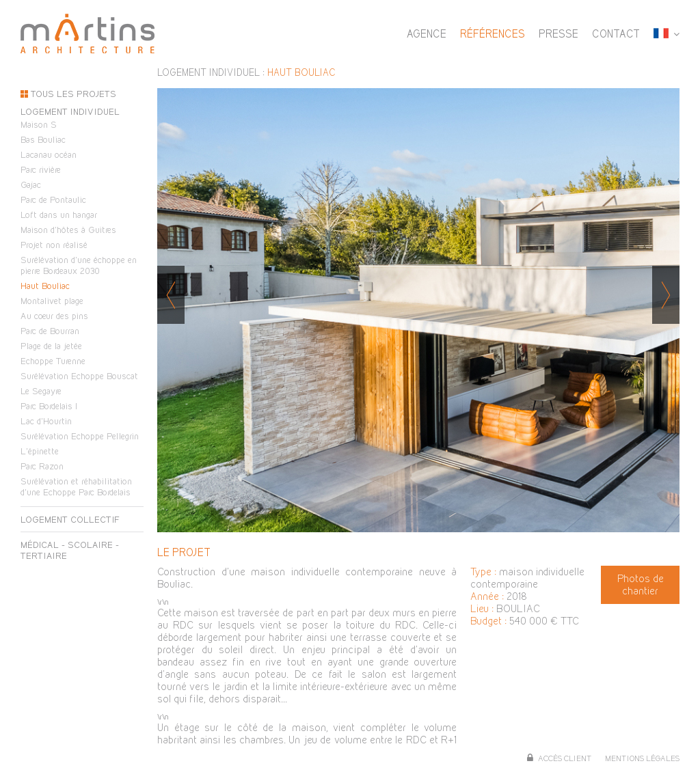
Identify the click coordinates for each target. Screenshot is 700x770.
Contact (616, 34)
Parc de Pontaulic (53, 200)
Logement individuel (70, 111)
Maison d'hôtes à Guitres (68, 230)
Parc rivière (41, 169)
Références (493, 34)
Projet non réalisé (54, 245)
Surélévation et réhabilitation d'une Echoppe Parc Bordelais (76, 486)
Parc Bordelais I (49, 406)
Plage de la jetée (51, 346)
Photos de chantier (641, 585)
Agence (427, 34)
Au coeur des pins (54, 316)
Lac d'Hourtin (46, 421)
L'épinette (40, 451)
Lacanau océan (49, 154)
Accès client (565, 758)
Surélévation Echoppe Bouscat (79, 376)
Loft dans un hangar (59, 215)
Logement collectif (70, 519)
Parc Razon (42, 466)
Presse (558, 34)
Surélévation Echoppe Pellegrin (80, 436)
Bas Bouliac (43, 139)
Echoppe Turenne (53, 361)
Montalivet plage (52, 301)
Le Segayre (41, 391)
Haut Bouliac (45, 286)
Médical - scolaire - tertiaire (70, 550)
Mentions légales (642, 758)
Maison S (39, 124)
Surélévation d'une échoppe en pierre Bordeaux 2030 (79, 265)
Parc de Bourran (50, 331)
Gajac (31, 184)
